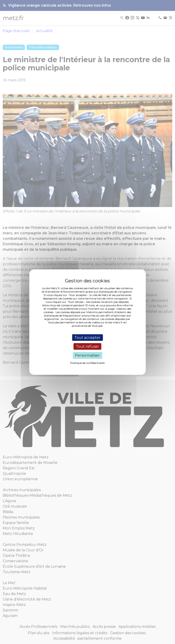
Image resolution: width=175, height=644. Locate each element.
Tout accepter (87, 338)
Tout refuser (87, 346)
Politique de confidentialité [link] (87, 363)
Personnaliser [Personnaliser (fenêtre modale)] (87, 355)
